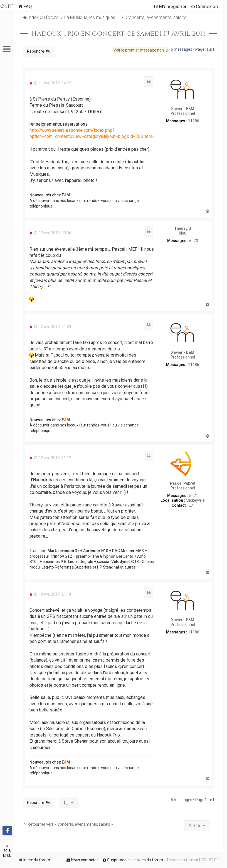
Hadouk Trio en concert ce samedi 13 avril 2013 (119, 34)
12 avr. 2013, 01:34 (53, 326)
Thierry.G (183, 228)
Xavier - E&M (183, 109)
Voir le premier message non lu (141, 50)
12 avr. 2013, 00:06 (53, 233)
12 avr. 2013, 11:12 (53, 458)
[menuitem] (25, 6)
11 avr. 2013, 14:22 (53, 83)
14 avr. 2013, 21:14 (53, 594)
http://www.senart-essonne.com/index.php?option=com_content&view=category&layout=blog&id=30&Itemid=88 (96, 133)
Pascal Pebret (183, 483)
